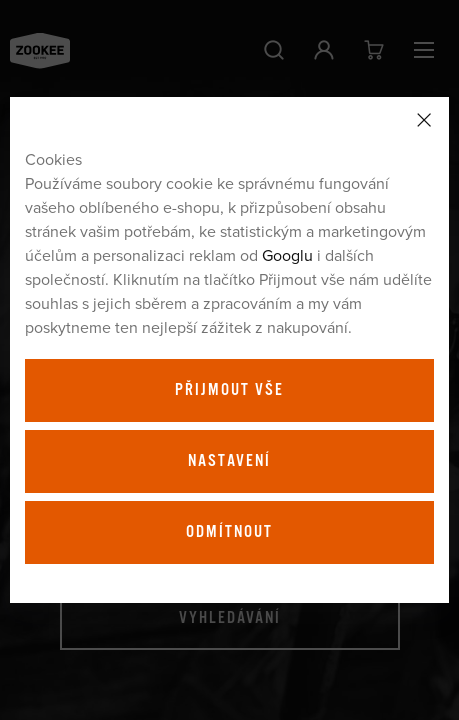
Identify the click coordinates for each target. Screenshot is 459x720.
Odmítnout (229, 532)
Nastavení (229, 461)
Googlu (287, 255)
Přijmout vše (229, 390)
